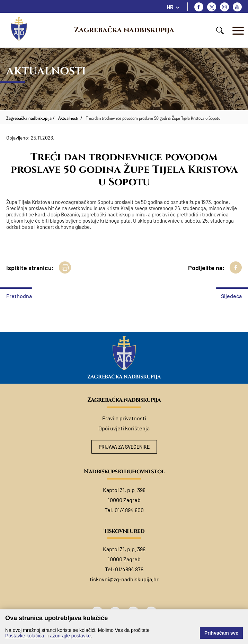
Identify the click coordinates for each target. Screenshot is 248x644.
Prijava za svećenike (124, 447)
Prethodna (19, 296)
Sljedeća (231, 296)
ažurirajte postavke (70, 636)
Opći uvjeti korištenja (124, 428)
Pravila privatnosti (124, 418)
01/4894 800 (129, 510)
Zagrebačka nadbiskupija (124, 30)
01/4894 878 (129, 569)
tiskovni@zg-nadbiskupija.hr (124, 579)
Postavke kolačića (25, 636)
